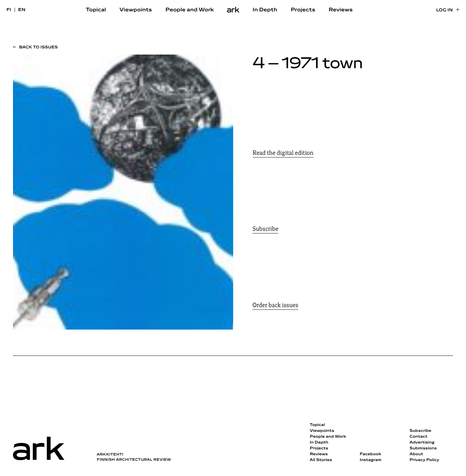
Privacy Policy (424, 460)
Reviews (341, 10)
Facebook (371, 454)
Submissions (423, 448)
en (22, 10)
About (416, 454)
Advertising (422, 443)
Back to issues (38, 47)
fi (9, 10)
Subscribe (266, 229)
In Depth (265, 10)
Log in (444, 10)
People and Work (190, 10)
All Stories (321, 460)
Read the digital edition (283, 153)
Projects (303, 10)
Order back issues (276, 305)
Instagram (371, 460)
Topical (96, 10)
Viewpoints (136, 10)
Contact (418, 437)
